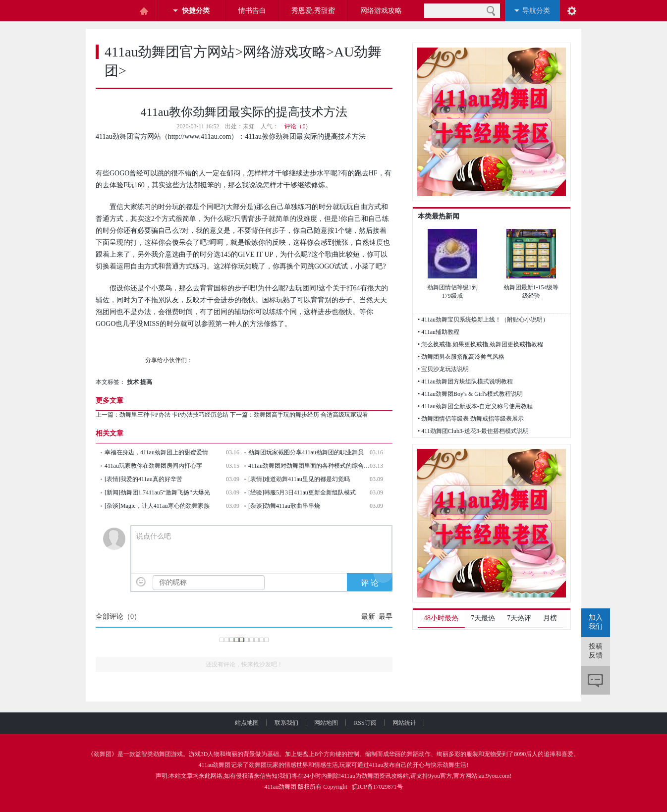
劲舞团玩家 (264, 765)
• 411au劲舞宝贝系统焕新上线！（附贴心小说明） (483, 320)
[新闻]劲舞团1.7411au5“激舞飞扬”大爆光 (157, 492)
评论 (596, 680)
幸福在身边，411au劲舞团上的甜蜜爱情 (156, 452)
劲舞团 (103, 754)
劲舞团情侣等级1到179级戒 (452, 292)
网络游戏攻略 (381, 11)
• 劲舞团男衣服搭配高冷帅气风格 (461, 357)
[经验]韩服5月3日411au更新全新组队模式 (302, 492)
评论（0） (298, 126)
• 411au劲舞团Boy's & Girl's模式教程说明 (470, 394)
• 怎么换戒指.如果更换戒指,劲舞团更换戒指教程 (480, 344)
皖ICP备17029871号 (377, 787)
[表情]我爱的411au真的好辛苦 (143, 479)
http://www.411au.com (200, 136)
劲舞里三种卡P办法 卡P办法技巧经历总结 (174, 415)
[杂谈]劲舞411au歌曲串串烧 (284, 506)
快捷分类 (196, 11)
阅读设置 (572, 11)
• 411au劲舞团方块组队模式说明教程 (465, 381)
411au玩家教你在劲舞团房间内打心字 (153, 466)
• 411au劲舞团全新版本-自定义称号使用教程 (475, 406)
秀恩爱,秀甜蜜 (313, 11)
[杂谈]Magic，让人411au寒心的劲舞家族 (157, 506)
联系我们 (294, 723)
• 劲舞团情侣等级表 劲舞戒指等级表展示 (471, 419)
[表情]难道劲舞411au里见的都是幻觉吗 (299, 479)
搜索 (491, 11)
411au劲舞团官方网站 (170, 52)
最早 (386, 617)
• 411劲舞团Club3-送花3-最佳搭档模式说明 (473, 431)
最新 (368, 617)
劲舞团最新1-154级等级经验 (531, 292)
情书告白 (252, 11)
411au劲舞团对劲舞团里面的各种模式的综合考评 (309, 466)
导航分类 (536, 11)
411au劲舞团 (215, 765)
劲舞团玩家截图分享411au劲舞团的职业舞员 (306, 452)
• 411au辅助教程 (439, 332)
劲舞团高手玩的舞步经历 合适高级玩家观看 (311, 415)
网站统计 (404, 723)
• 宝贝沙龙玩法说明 (443, 369)
